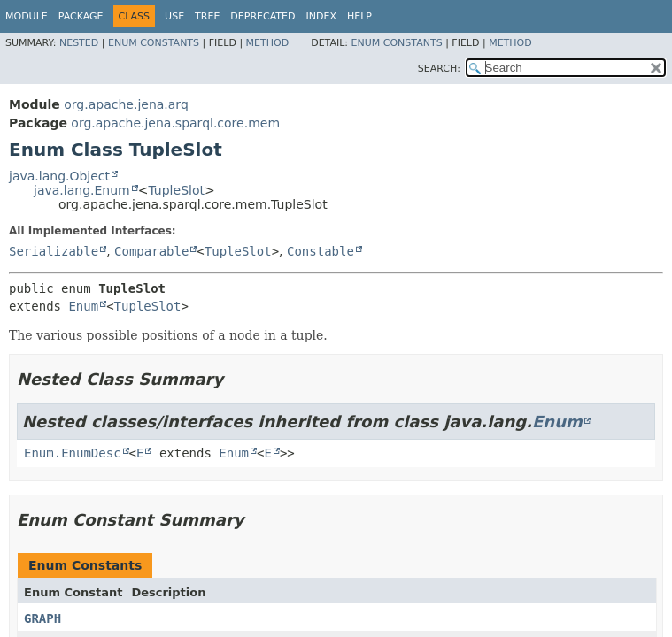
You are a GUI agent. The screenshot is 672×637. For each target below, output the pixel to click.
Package (81, 16)
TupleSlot (176, 190)
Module (27, 16)
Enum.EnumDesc (73, 453)
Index (321, 16)
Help (359, 16)
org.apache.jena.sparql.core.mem (175, 123)
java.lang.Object (59, 176)
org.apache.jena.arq (126, 104)
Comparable (151, 251)
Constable (321, 251)
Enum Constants (154, 43)
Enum (83, 306)
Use (174, 16)
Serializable (54, 251)
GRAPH (42, 618)
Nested (79, 43)
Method (268, 43)
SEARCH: (439, 69)
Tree (207, 16)
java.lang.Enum (82, 190)
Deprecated (263, 16)
